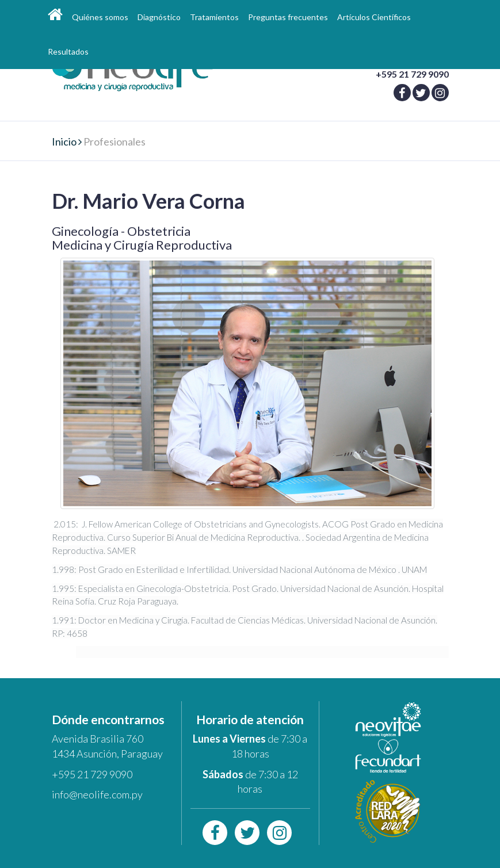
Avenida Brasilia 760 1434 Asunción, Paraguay (107, 746)
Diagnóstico (159, 17)
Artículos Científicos (374, 17)
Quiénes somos (100, 17)
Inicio (64, 142)
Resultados (68, 51)
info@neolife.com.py (97, 794)
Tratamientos (214, 17)
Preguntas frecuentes (288, 17)
